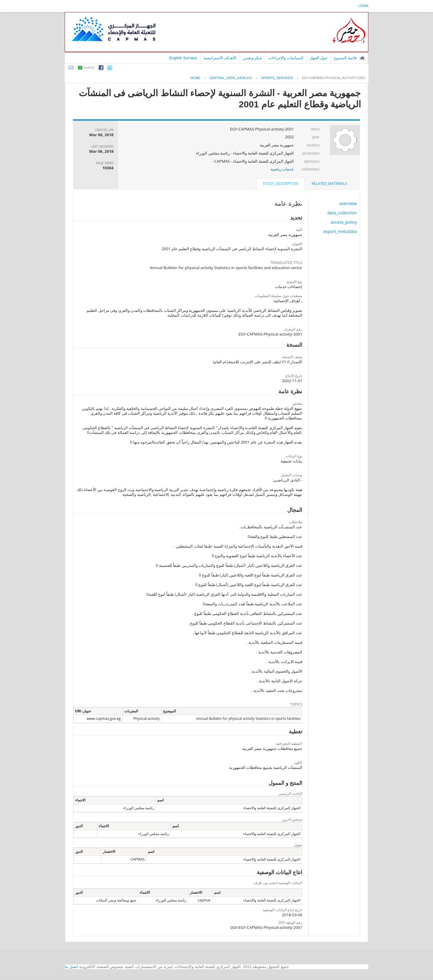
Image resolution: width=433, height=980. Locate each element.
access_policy (344, 222)
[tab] (329, 184)
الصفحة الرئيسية (362, 58)
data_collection (342, 213)
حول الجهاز (319, 58)
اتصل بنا (71, 967)
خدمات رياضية (282, 169)
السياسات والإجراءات (286, 58)
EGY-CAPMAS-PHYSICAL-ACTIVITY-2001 (334, 78)
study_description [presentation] (281, 184)
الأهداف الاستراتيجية (220, 58)
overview (348, 203)
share (89, 68)
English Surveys (183, 58)
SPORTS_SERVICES (277, 78)
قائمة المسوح (345, 58)
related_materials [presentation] (329, 184)
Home (195, 78)
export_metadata (340, 231)
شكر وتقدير (253, 58)
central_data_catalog (231, 78)
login (363, 6)
